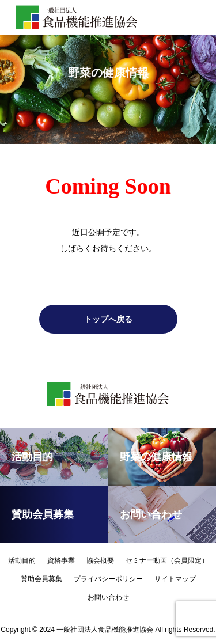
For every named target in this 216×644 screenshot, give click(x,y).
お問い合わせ (108, 597)
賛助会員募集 (41, 579)
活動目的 (22, 560)
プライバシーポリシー (108, 579)
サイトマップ (175, 579)
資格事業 (61, 560)
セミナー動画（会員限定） (167, 560)
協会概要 (100, 560)
